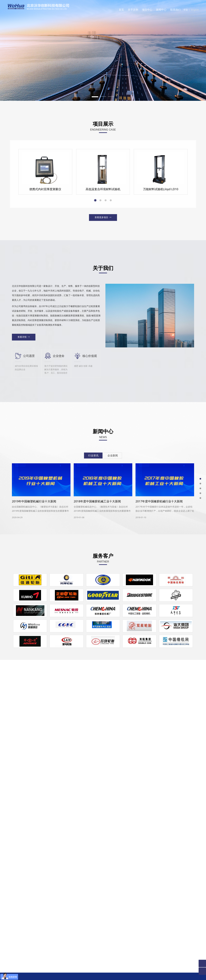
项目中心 (147, 10)
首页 (121, 10)
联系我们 (175, 10)
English (195, 10)
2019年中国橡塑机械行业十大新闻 (34, 770)
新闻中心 (161, 10)
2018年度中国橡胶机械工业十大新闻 (97, 770)
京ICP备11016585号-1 (103, 975)
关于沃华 (133, 10)
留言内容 (115, 914)
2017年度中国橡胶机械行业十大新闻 (159, 770)
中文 (186, 10)
